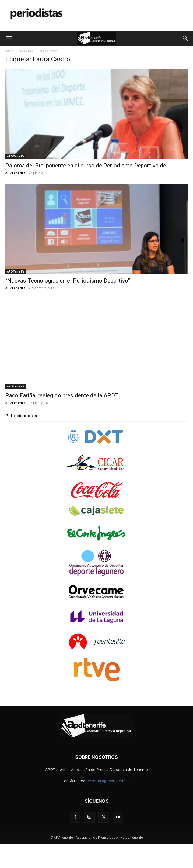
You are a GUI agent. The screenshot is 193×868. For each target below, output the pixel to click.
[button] (9, 38)
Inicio (9, 51)
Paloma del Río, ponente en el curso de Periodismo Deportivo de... (88, 166)
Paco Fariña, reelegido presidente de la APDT (62, 395)
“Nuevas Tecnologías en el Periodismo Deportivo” (68, 281)
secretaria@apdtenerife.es (109, 781)
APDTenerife (16, 156)
